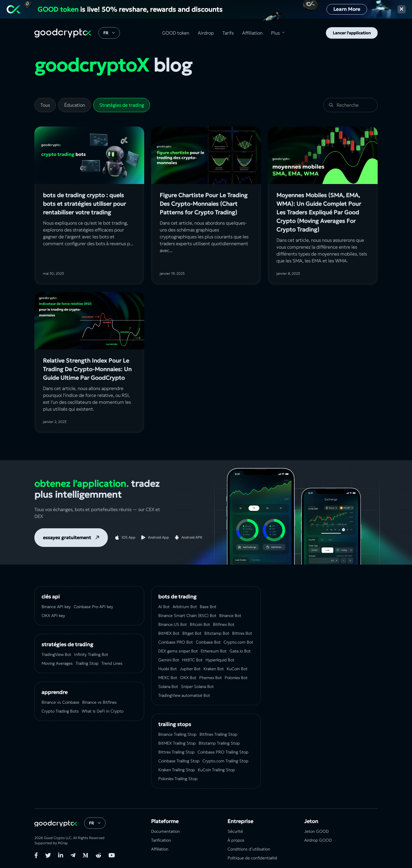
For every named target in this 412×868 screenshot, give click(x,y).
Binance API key (56, 607)
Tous (45, 105)
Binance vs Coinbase (60, 702)
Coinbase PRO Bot (176, 642)
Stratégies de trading (122, 105)
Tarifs (228, 33)
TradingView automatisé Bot (184, 695)
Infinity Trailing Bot (91, 655)
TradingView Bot (56, 655)
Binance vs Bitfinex (99, 702)
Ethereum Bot (214, 651)
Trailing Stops (175, 724)
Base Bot (208, 607)
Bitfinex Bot (224, 624)
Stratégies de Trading (67, 644)
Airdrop (206, 33)
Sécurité (235, 831)
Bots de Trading (177, 597)
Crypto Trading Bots (60, 711)
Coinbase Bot (208, 642)
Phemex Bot (210, 678)
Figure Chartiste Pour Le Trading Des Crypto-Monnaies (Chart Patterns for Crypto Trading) (204, 204)
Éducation (75, 105)
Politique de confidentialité (252, 858)
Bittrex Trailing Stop (176, 752)
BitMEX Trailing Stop (177, 743)
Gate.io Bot (240, 651)
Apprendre (55, 692)
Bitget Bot (192, 633)
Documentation (165, 831)
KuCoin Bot (237, 669)
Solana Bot (168, 687)
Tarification (161, 840)
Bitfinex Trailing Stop (218, 734)
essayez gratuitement (67, 537)
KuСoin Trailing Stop (216, 770)
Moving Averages (57, 663)
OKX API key (53, 616)
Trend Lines (112, 663)
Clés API (51, 597)
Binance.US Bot (173, 624)
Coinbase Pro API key (93, 607)
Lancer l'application (352, 33)
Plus (275, 33)
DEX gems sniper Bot (178, 651)
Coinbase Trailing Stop (179, 761)
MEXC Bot (168, 678)
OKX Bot (188, 678)
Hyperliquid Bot (220, 660)
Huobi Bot (168, 669)
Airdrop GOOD (318, 840)
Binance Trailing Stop (177, 734)
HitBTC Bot (192, 660)
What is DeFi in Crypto (102, 711)
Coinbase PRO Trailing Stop (223, 752)
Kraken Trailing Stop (177, 770)
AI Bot (164, 607)
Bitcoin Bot (200, 624)
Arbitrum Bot (185, 607)
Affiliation (252, 33)
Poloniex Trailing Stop (178, 779)
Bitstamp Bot (217, 633)
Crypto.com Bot (238, 642)
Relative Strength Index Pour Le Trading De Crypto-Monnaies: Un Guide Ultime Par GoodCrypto (87, 369)
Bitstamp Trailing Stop (219, 743)
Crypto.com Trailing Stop (225, 761)
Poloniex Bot (236, 678)
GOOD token (176, 33)
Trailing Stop (87, 663)
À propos (236, 840)
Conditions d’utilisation (249, 849)
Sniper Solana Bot (197, 687)
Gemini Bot (169, 660)
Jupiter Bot (190, 669)
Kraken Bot (214, 669)
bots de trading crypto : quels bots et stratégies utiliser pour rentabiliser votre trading (84, 204)
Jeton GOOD (316, 831)
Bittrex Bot (242, 633)
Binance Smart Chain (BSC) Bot (187, 616)
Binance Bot (230, 616)
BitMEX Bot (169, 633)
